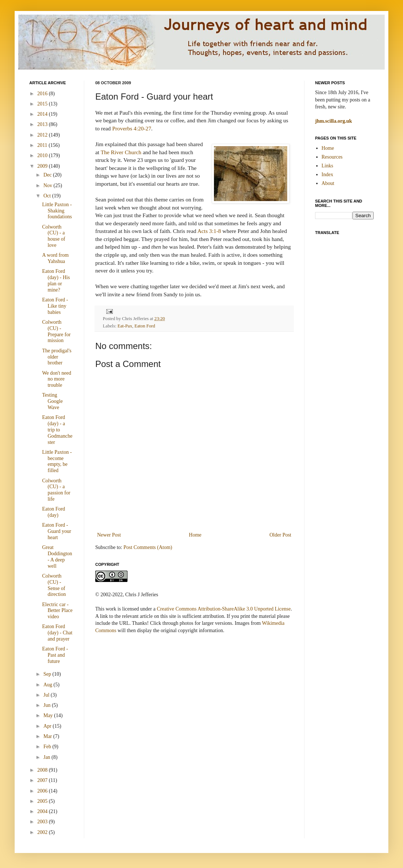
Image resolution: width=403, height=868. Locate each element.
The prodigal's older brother (57, 357)
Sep (48, 674)
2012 (43, 135)
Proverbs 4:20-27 (132, 128)
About (328, 183)
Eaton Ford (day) (54, 512)
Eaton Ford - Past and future (55, 655)
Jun (47, 705)
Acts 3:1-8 (209, 231)
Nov (48, 186)
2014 (43, 114)
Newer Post (109, 535)
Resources (332, 157)
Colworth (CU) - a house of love (54, 236)
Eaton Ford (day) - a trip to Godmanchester (57, 430)
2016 (43, 94)
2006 (43, 791)
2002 (43, 832)
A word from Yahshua (55, 258)
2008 (43, 770)
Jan (47, 757)
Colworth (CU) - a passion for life (56, 490)
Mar (48, 736)
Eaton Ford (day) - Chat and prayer (57, 633)
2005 (43, 801)
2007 (43, 780)
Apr (48, 726)
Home (195, 535)
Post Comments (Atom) (148, 547)
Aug (48, 685)
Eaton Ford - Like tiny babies (55, 306)
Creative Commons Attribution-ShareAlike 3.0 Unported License (224, 609)
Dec (48, 175)
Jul (47, 695)
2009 (43, 166)
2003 (43, 822)
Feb (48, 747)
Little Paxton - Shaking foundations (57, 211)
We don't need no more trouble (57, 379)
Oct (48, 196)
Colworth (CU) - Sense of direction (54, 585)
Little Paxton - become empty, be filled (57, 461)
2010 (43, 155)
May (49, 715)
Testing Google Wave (52, 401)
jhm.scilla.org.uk (334, 121)
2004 (43, 811)
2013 (43, 124)
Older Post (281, 535)
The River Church (121, 152)
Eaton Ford (145, 326)
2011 (43, 145)
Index (328, 175)
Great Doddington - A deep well (57, 557)
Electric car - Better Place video (57, 611)
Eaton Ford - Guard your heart (57, 531)
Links (328, 166)
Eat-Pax (125, 326)
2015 (43, 104)
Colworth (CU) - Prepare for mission (56, 331)
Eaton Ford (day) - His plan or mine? (56, 280)
